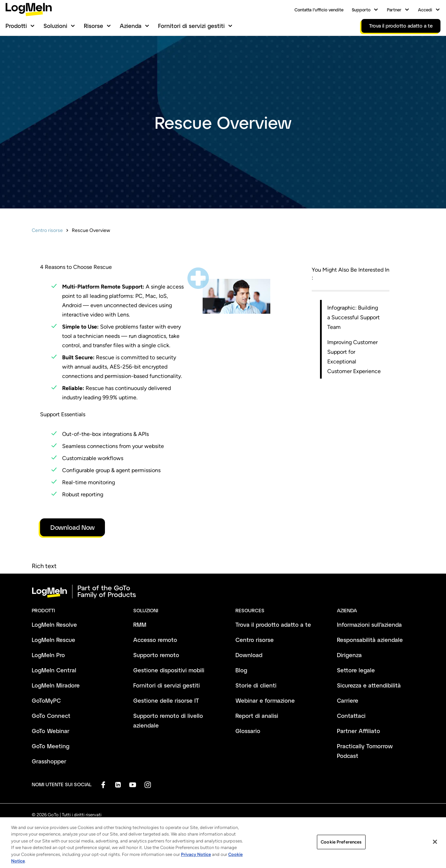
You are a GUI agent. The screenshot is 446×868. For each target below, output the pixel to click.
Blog (241, 670)
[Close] (435, 848)
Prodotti (16, 26)
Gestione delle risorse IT (166, 700)
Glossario (248, 731)
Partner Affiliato (358, 731)
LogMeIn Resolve (54, 625)
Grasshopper (49, 761)
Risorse (94, 26)
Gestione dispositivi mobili (169, 670)
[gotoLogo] (29, 9)
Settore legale (356, 670)
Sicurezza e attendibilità (369, 685)
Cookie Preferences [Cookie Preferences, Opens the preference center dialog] (341, 848)
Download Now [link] (72, 527)
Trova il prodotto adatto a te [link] (401, 26)
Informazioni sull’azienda (369, 625)
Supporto (361, 10)
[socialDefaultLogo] (103, 785)
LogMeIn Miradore (56, 685)
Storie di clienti (256, 685)
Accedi (425, 10)
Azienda (131, 26)
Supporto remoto (156, 655)
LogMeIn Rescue (54, 640)
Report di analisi (257, 716)
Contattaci (351, 716)
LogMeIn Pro (48, 655)
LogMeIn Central (54, 670)
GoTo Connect (51, 716)
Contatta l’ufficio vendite (319, 10)
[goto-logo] (223, 592)
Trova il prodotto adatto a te (273, 625)
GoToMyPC (46, 700)
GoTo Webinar (51, 731)
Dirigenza (349, 655)
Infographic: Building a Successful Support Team (353, 317)
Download (249, 655)
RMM (140, 625)
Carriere (348, 700)
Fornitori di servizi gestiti (191, 26)
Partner (394, 10)
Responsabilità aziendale (370, 640)
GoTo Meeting (51, 746)
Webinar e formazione (265, 700)
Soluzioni (55, 26)
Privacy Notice (196, 861)
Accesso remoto (155, 640)
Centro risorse (47, 230)
